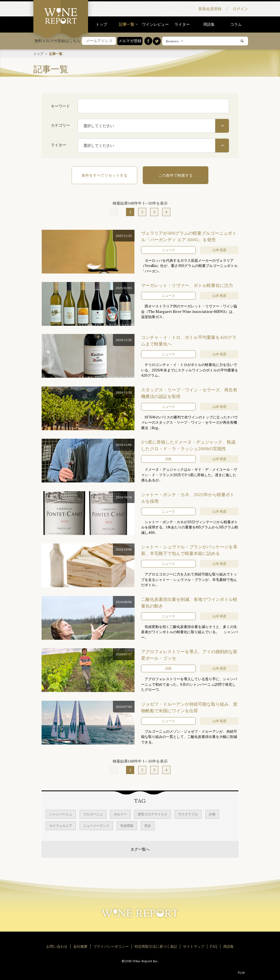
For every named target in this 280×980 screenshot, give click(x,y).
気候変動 (127, 825)
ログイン (240, 9)
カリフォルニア (61, 825)
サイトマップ (194, 946)
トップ (101, 24)
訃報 (212, 814)
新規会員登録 (210, 9)
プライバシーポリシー (111, 946)
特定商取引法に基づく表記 (156, 946)
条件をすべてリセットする (104, 175)
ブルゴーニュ (93, 814)
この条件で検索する (176, 175)
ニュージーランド (96, 825)
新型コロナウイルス (153, 814)
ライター (182, 24)
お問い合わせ (57, 946)
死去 (148, 825)
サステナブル (188, 814)
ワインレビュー (155, 24)
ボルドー (120, 814)
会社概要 (80, 946)
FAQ (214, 946)
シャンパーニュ (61, 814)
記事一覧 (127, 24)
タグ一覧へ (140, 849)
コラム (236, 24)
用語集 (209, 24)
